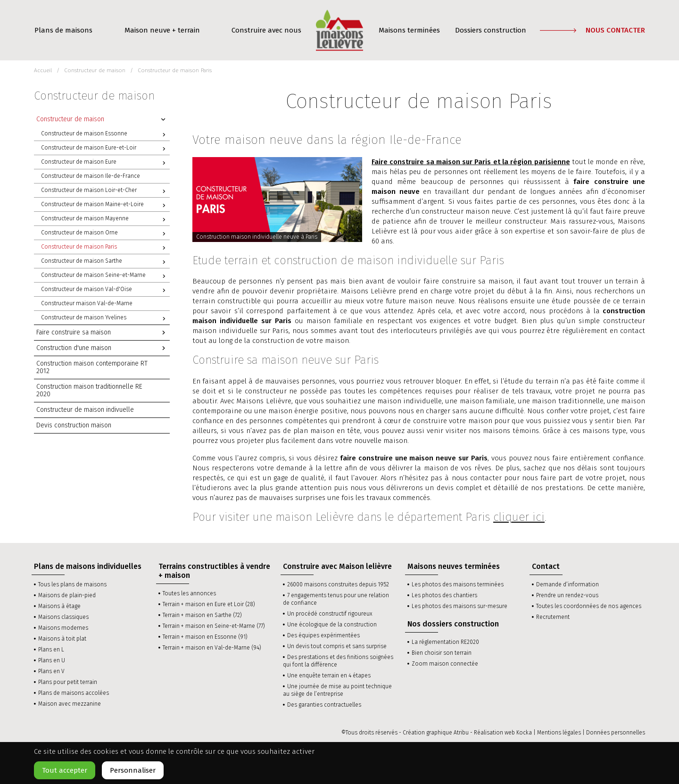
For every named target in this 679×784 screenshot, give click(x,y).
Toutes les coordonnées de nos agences (589, 606)
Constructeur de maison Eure (105, 163)
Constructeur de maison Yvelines (105, 318)
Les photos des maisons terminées (458, 584)
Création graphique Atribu (436, 733)
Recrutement (553, 617)
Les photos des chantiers (444, 595)
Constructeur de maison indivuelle (85, 410)
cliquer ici (519, 517)
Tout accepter (65, 770)
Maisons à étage (59, 606)
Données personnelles (616, 733)
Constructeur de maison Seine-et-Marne (105, 276)
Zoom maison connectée (445, 664)
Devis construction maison (74, 425)
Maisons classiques (63, 617)
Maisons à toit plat (62, 639)
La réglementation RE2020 (445, 642)
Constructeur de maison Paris (105, 248)
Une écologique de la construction (332, 625)
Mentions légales (559, 733)
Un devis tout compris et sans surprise (337, 646)
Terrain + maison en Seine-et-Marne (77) (214, 626)
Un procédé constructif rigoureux (330, 614)
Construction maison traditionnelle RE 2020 (89, 390)
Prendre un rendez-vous (567, 595)
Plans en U (52, 660)
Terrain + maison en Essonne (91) (205, 637)
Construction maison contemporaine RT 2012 (92, 367)
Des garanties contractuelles (324, 705)
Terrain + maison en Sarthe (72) (202, 615)
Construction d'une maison (103, 348)
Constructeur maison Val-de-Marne (87, 303)
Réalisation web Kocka (503, 733)
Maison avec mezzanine (70, 704)
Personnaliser (133, 770)
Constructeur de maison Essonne (105, 134)
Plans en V (51, 671)
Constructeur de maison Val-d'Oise (105, 290)
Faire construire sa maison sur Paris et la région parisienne (471, 162)
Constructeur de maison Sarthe (105, 262)
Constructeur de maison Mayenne (105, 219)
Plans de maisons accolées (74, 693)
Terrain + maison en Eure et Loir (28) (209, 604)
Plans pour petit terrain (68, 682)
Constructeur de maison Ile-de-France (91, 176)
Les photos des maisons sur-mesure (460, 606)
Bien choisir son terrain (442, 653)
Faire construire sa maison (103, 333)
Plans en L (51, 650)
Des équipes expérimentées (323, 635)
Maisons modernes (63, 628)
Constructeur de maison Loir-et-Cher (105, 191)
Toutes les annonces (189, 593)
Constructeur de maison (103, 119)
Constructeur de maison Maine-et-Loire (105, 205)
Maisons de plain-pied (67, 595)
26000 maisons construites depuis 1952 (338, 584)
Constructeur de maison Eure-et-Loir (105, 149)
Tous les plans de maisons (72, 584)
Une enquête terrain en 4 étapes (329, 676)
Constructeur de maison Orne (105, 234)
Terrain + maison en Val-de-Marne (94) (212, 648)
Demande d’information (567, 584)
